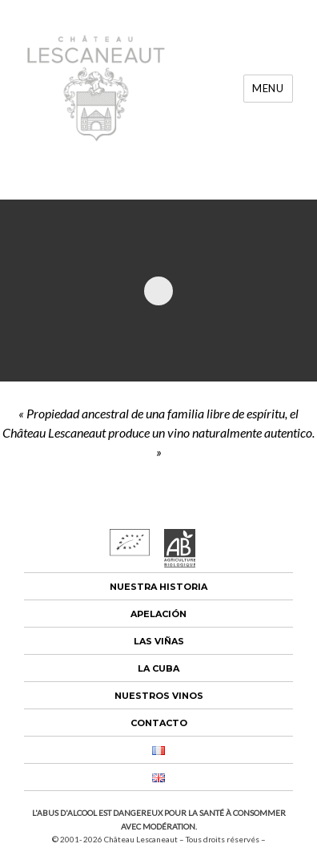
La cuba (158, 668)
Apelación (158, 614)
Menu (268, 88)
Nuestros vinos (159, 696)
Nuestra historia (158, 587)
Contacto (159, 723)
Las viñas (159, 641)
